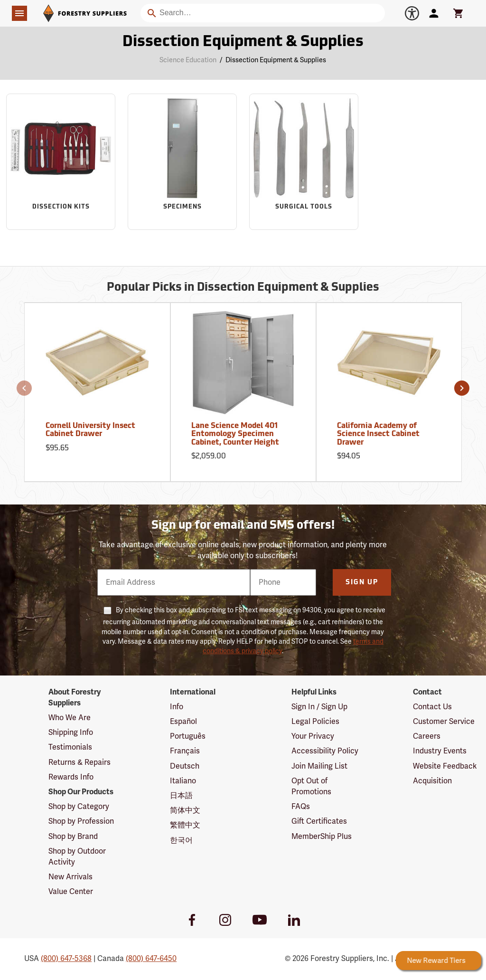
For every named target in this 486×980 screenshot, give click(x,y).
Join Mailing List (319, 766)
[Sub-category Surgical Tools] (304, 162)
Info (177, 707)
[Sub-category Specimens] (182, 162)
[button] (24, 388)
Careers (427, 736)
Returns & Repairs (79, 762)
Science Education (188, 60)
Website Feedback (445, 766)
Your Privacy (313, 736)
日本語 (181, 796)
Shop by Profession (81, 821)
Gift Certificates (319, 821)
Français (185, 751)
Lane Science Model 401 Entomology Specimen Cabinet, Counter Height (235, 434)
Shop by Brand (73, 837)
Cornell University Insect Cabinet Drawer (90, 430)
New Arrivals (70, 877)
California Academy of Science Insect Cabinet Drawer (378, 434)
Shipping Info (71, 733)
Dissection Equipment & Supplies (276, 60)
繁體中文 (185, 825)
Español (183, 722)
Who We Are (70, 718)
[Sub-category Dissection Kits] (61, 162)
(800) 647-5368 (66, 959)
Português (188, 736)
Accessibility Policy (325, 751)
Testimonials (70, 747)
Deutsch (185, 766)
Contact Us (432, 707)
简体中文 (185, 810)
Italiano (183, 781)
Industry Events (440, 751)
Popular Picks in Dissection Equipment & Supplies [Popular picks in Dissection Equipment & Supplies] (243, 288)
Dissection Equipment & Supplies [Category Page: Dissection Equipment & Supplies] (243, 42)
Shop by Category (79, 807)
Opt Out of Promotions (311, 786)
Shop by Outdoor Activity (77, 857)
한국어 (181, 840)
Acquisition (432, 781)
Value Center (71, 892)
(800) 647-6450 (151, 959)
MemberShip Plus (322, 837)
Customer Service (444, 722)
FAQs (301, 807)
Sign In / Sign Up (319, 707)
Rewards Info (71, 777)
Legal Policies (315, 722)
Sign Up (362, 583)
